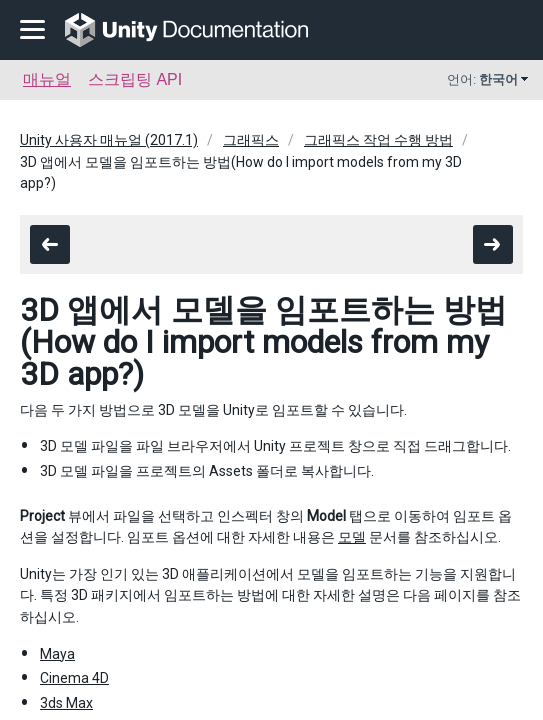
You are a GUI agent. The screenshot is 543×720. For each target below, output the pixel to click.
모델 (352, 537)
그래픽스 (251, 140)
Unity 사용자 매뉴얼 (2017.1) (109, 140)
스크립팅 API (135, 79)
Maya (57, 654)
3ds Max (66, 703)
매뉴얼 (47, 79)
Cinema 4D (74, 678)
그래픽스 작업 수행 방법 (378, 140)
